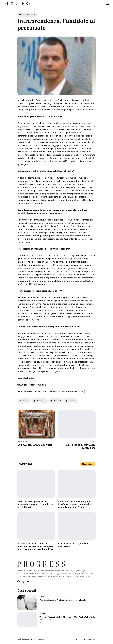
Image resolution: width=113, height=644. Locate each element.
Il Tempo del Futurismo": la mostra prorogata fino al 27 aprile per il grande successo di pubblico (35, 546)
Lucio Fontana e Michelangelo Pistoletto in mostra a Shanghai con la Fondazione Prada (75, 504)
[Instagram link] (23, 582)
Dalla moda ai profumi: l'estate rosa (81, 446)
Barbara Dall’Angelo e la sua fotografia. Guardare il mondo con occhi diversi (35, 504)
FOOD (43, 614)
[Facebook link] (19, 582)
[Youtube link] (28, 582)
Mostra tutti (88, 464)
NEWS (43, 596)
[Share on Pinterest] (56, 401)
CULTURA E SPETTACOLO (27, 15)
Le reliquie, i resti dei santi (35, 445)
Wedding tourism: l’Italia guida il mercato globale (63, 600)
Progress (27, 639)
